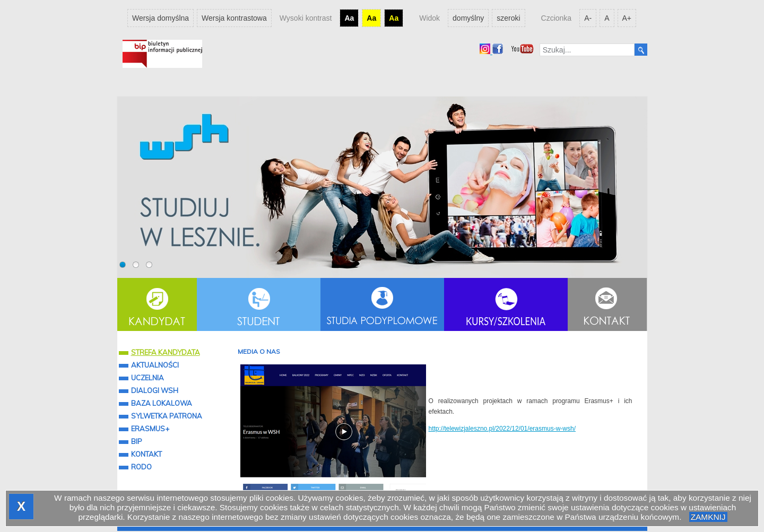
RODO (141, 467)
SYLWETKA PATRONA (167, 416)
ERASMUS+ (150, 429)
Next (631, 187)
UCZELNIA (147, 378)
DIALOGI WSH (155, 390)
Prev (133, 187)
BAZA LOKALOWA (162, 403)
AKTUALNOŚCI (155, 365)
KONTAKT (146, 454)
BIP (137, 441)
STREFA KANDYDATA (159, 352)
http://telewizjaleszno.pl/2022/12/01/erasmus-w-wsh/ (502, 429)
